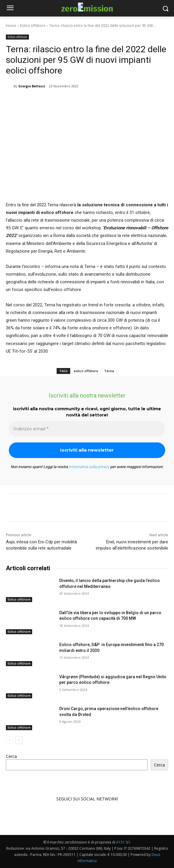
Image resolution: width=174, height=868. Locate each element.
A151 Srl (123, 842)
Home (11, 26)
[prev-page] (10, 740)
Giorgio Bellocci (32, 86)
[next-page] (19, 740)
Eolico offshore (33, 26)
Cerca (11, 756)
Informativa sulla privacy (89, 467)
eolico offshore (86, 371)
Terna (109, 371)
